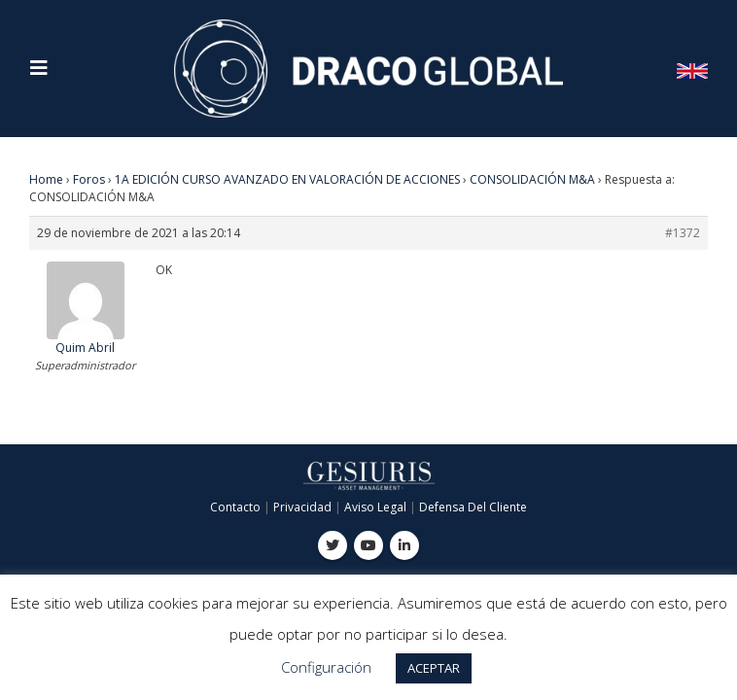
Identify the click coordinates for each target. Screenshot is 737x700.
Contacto (235, 507)
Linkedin (404, 545)
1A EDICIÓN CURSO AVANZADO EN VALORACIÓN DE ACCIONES (287, 179)
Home (46, 179)
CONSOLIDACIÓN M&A (532, 179)
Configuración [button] (326, 667)
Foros (89, 179)
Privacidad (302, 507)
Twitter (333, 545)
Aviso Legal (375, 507)
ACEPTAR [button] (434, 668)
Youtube (368, 545)
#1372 (683, 233)
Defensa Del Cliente (473, 507)
